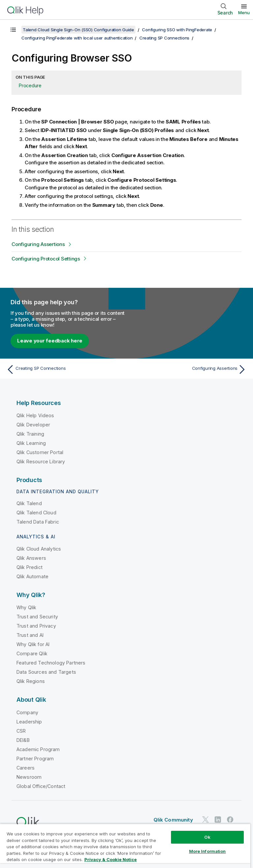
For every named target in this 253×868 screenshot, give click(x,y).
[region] (125, 846)
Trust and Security (37, 617)
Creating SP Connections (164, 38)
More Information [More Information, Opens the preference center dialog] (208, 851)
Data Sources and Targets (46, 672)
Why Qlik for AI (33, 644)
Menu (244, 13)
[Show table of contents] (13, 30)
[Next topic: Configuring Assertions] (188, 369)
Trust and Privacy (36, 626)
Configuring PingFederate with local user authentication (77, 38)
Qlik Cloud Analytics (39, 549)
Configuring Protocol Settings (46, 259)
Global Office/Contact (41, 786)
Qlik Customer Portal (40, 452)
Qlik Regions (31, 681)
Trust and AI (30, 635)
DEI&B (23, 740)
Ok (207, 837)
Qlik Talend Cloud (36, 513)
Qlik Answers (31, 558)
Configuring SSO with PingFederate (177, 30)
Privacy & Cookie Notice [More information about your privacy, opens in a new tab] (111, 859)
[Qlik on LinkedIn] (218, 819)
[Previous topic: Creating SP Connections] (65, 369)
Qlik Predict (29, 567)
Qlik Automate (32, 576)
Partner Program (35, 759)
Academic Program (38, 749)
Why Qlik (26, 607)
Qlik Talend (29, 503)
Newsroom (29, 777)
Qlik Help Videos (35, 415)
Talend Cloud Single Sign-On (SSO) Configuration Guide (78, 30)
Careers (26, 768)
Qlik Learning (31, 443)
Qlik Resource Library (41, 461)
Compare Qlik (32, 653)
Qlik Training (30, 434)
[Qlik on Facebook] (230, 819)
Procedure (30, 85)
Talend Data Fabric (38, 522)
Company (27, 712)
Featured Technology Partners (51, 663)
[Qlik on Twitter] (206, 819)
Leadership (29, 722)
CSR (21, 731)
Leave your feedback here (50, 341)
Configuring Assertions (38, 244)
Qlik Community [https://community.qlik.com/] (173, 820)
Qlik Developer (33, 425)
